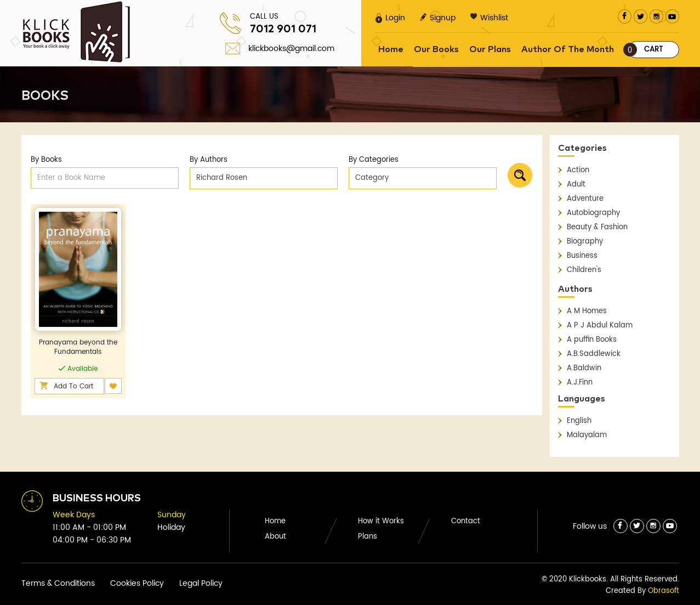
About (275, 537)
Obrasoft (664, 591)
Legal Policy (201, 583)
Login (390, 18)
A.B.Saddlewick (594, 354)
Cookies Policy (137, 583)
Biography (585, 242)
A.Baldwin (584, 368)
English (579, 421)
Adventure (585, 199)
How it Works (381, 521)
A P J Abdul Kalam (600, 326)
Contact (466, 521)
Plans (368, 537)
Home (391, 49)
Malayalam (587, 435)
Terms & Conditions (58, 583)
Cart (645, 50)
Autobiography (593, 213)
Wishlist (489, 18)
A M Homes (587, 311)
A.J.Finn (580, 383)
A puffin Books (592, 340)
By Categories (374, 160)
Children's (584, 270)
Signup (438, 18)
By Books (46, 160)
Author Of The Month (568, 49)
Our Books (436, 49)
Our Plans (490, 49)
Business (582, 256)
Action (578, 170)
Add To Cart (73, 386)
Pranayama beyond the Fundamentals (78, 347)
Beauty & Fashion (597, 227)
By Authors (209, 160)
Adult (576, 185)
